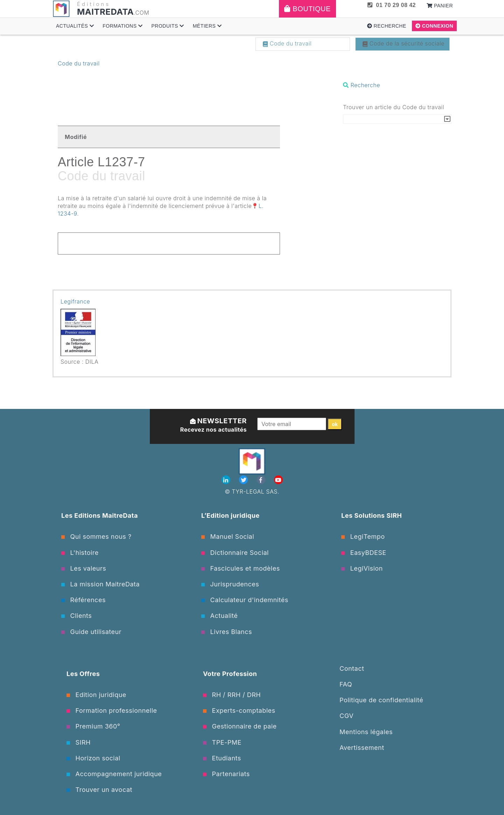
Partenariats (226, 774)
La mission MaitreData (100, 584)
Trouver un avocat (99, 790)
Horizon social (93, 758)
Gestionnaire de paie (240, 726)
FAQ (346, 684)
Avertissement (362, 748)
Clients (76, 616)
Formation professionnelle (112, 710)
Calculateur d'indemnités (245, 600)
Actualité (219, 616)
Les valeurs (84, 568)
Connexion (434, 26)
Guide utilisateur (91, 632)
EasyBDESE (364, 553)
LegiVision (362, 568)
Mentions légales (366, 732)
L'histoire (80, 553)
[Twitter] (244, 480)
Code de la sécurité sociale (404, 43)
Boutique (307, 9)
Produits (167, 26)
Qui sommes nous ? (96, 537)
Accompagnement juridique (114, 774)
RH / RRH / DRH (232, 695)
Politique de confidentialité (381, 700)
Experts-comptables (239, 710)
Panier (440, 6)
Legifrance (75, 301)
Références (83, 600)
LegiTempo (363, 537)
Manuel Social (228, 537)
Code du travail (287, 43)
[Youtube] (278, 480)
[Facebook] (262, 480)
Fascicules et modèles (241, 568)
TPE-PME (222, 742)
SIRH (79, 742)
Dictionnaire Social (235, 553)
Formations (122, 26)
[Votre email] (292, 424)
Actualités (75, 26)
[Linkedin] (227, 480)
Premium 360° (93, 726)
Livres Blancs (227, 632)
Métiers (207, 26)
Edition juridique (96, 695)
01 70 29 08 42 (392, 5)
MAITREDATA (105, 12)
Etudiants (222, 758)
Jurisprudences (230, 584)
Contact (352, 668)
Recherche (387, 26)
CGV (346, 716)
